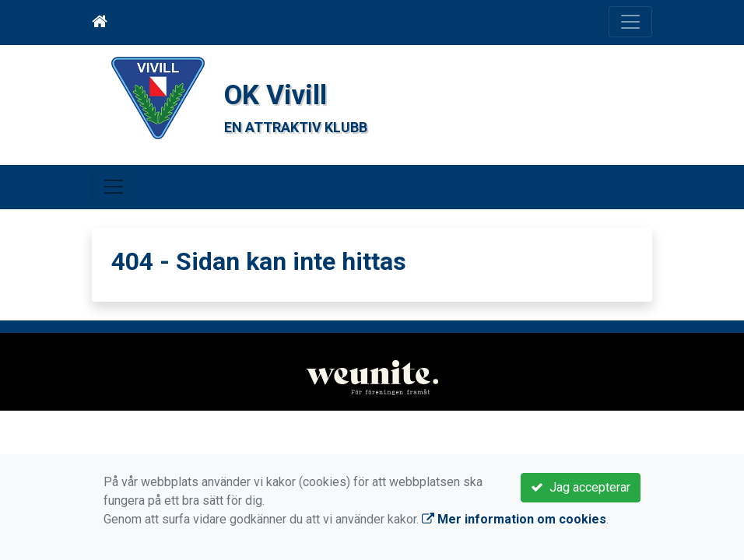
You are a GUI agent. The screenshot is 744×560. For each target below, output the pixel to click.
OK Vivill (281, 94)
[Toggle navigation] (630, 22)
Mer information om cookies (514, 519)
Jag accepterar (581, 487)
